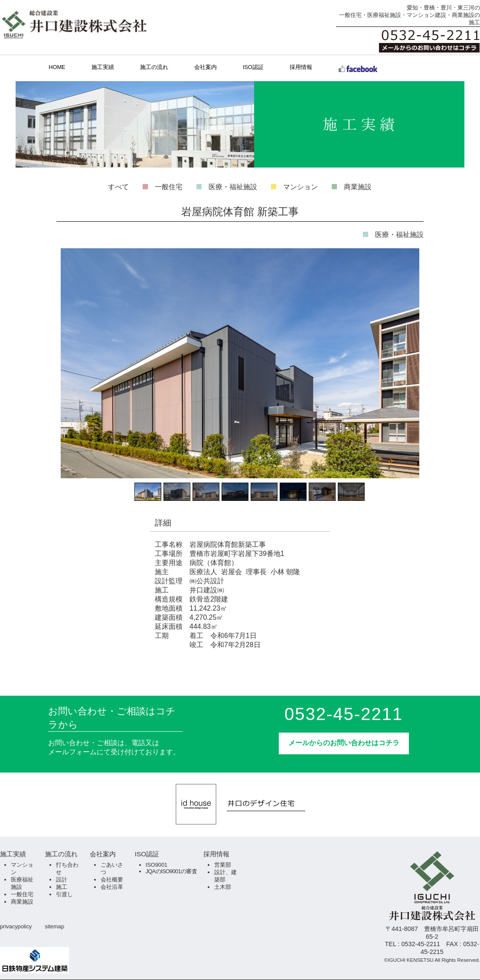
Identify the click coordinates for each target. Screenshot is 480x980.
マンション (300, 187)
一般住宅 (169, 187)
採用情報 (301, 67)
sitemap (54, 926)
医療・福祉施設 (233, 187)
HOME (57, 67)
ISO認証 (253, 67)
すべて (118, 187)
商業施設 (358, 187)
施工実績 (103, 67)
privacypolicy (16, 926)
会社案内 (206, 67)
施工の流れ (154, 67)
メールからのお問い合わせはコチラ (344, 743)
